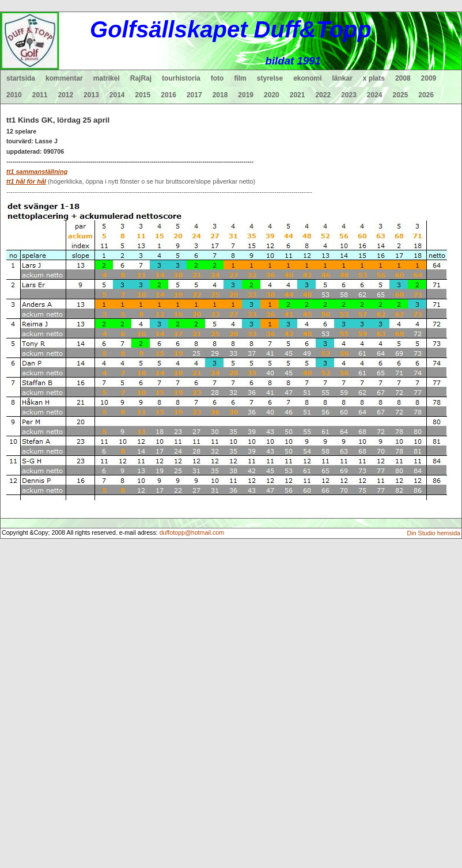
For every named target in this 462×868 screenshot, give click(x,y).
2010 (14, 95)
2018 (220, 95)
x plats (374, 78)
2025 (401, 95)
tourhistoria (181, 78)
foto (217, 78)
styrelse (270, 78)
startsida (21, 78)
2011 (40, 95)
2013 (91, 95)
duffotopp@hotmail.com (192, 532)
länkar (342, 78)
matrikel (107, 78)
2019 (246, 95)
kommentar (64, 78)
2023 (349, 95)
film (240, 78)
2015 (143, 95)
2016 (168, 95)
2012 (65, 95)
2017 (194, 95)
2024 (375, 95)
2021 (298, 95)
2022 (323, 95)
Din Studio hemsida (434, 533)
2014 (117, 95)
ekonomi (307, 78)
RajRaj (141, 78)
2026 (426, 95)
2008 (403, 78)
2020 (272, 95)
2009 (429, 78)
